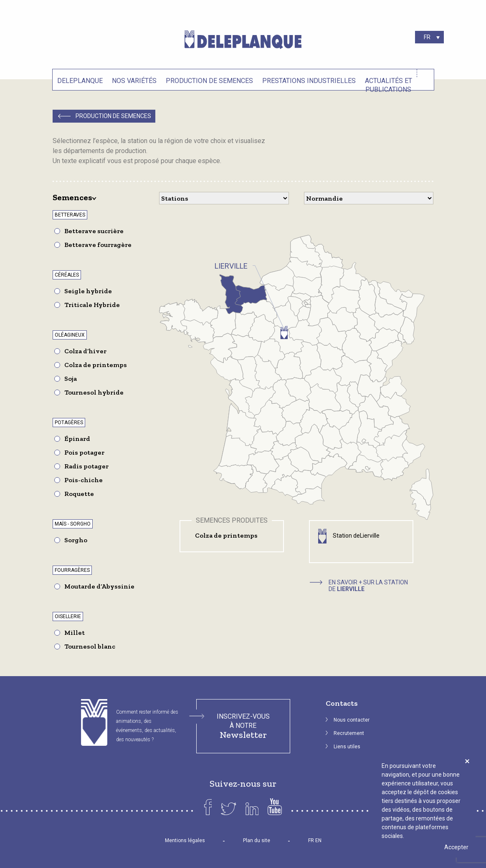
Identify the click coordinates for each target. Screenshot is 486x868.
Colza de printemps (96, 365)
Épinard (77, 439)
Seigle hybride (88, 291)
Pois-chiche (84, 480)
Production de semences (209, 81)
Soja (71, 379)
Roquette (79, 494)
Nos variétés (134, 81)
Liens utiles (347, 747)
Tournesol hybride (94, 392)
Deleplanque (80, 81)
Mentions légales (185, 840)
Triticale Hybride (92, 305)
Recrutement (349, 733)
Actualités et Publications (389, 84)
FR (311, 840)
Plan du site (257, 840)
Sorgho (76, 540)
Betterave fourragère (98, 245)
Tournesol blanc (90, 646)
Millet (75, 633)
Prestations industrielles (309, 81)
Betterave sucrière (94, 231)
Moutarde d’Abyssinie (99, 586)
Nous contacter (352, 720)
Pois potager (84, 452)
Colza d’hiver (85, 351)
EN (318, 840)
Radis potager (86, 466)
